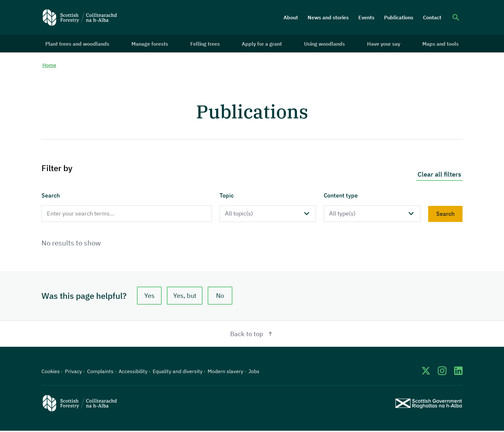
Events (366, 17)
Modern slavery (225, 372)
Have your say (383, 44)
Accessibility (133, 372)
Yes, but (185, 297)
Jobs (254, 372)
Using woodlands (324, 44)
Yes (149, 297)
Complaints (100, 372)
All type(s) (344, 214)
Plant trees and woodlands (79, 44)
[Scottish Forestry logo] (80, 17)
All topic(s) (240, 214)
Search (51, 196)
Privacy (73, 372)
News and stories (328, 17)
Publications (399, 17)
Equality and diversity (178, 372)
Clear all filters (439, 175)
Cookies (51, 372)
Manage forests (151, 44)
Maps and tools (439, 44)
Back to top (252, 335)
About (291, 17)
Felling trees (205, 44)
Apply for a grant (262, 44)
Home (49, 66)
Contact (432, 17)
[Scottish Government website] (429, 404)
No (221, 297)
